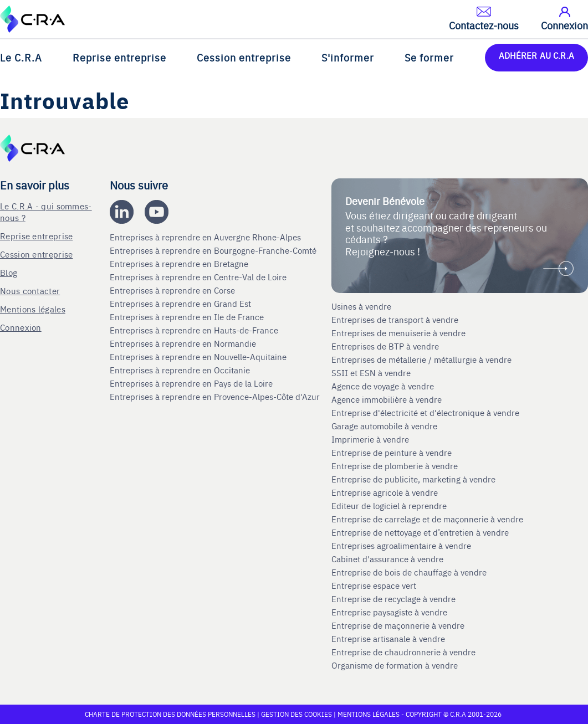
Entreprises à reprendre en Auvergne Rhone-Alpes (206, 237)
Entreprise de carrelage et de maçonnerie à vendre (427, 519)
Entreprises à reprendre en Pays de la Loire (191, 383)
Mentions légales (33, 309)
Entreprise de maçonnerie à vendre (398, 625)
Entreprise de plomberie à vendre (395, 466)
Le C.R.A (21, 57)
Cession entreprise (244, 57)
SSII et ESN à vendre (371, 373)
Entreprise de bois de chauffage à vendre (409, 572)
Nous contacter (30, 291)
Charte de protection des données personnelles (170, 714)
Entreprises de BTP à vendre (386, 346)
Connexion (21, 327)
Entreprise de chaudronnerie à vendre (403, 652)
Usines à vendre (361, 306)
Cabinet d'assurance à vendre (387, 559)
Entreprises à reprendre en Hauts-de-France (195, 330)
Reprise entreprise (119, 57)
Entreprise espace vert (374, 586)
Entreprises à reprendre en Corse (173, 290)
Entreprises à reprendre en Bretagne (180, 264)
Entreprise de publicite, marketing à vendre (413, 479)
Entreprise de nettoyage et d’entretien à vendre (420, 532)
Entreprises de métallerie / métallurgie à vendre (423, 360)
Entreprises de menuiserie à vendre (400, 333)
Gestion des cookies (297, 714)
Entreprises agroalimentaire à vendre (401, 546)
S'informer (348, 57)
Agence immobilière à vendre (388, 399)
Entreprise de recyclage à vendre (393, 599)
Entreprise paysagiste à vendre (389, 612)
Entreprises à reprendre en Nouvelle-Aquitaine (199, 357)
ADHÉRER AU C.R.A (536, 55)
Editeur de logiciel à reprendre (389, 506)
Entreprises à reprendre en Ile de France (188, 317)
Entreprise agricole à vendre (385, 492)
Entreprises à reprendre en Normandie (184, 343)
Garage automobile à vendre (385, 426)
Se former (429, 57)
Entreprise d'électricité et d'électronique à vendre (425, 413)
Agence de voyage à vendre (384, 386)
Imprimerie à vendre (371, 439)
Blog (9, 272)
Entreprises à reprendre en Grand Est (181, 304)
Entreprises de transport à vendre (395, 320)
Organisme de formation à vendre (395, 665)
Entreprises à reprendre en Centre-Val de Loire (199, 277)
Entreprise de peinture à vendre (392, 453)
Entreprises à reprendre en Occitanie (181, 370)
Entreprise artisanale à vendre (388, 639)
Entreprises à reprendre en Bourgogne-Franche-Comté (214, 250)
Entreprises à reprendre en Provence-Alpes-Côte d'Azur (216, 397)
